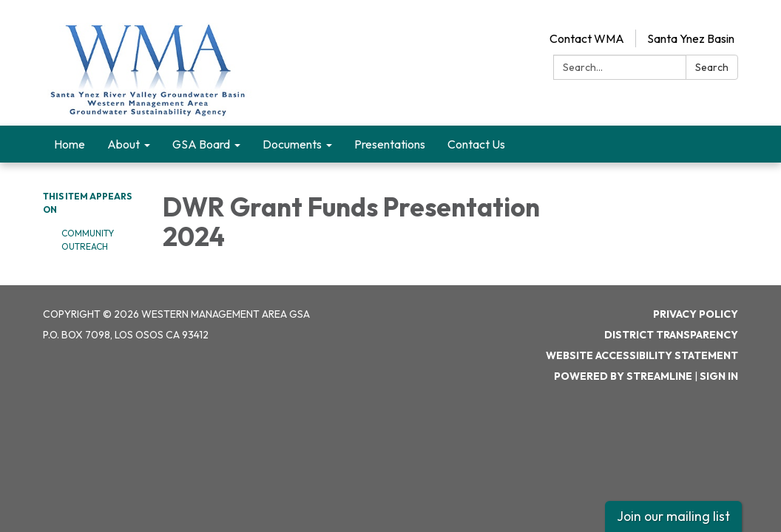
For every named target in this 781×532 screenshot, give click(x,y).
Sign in (719, 376)
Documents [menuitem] (292, 144)
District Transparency (671, 335)
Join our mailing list (673, 516)
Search (712, 67)
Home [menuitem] (70, 144)
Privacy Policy (696, 314)
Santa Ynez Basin (691, 38)
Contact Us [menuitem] (476, 144)
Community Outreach (88, 240)
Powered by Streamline (623, 376)
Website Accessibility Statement (642, 355)
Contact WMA (587, 38)
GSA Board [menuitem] (201, 144)
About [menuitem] (124, 144)
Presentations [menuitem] (390, 144)
